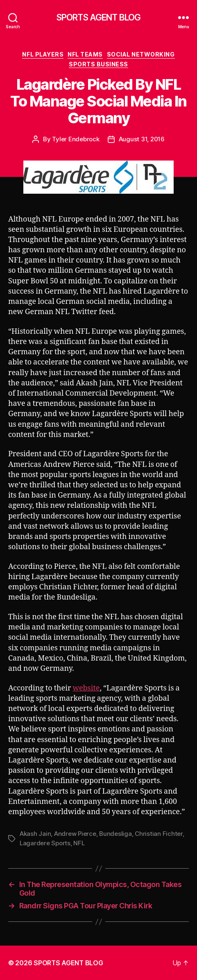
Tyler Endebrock (76, 139)
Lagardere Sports (45, 843)
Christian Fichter (159, 834)
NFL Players (43, 54)
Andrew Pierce (75, 834)
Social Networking (141, 54)
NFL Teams (85, 54)
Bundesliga (115, 834)
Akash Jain (35, 834)
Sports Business (98, 64)
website (86, 688)
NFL (79, 843)
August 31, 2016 (142, 139)
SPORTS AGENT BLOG (98, 17)
